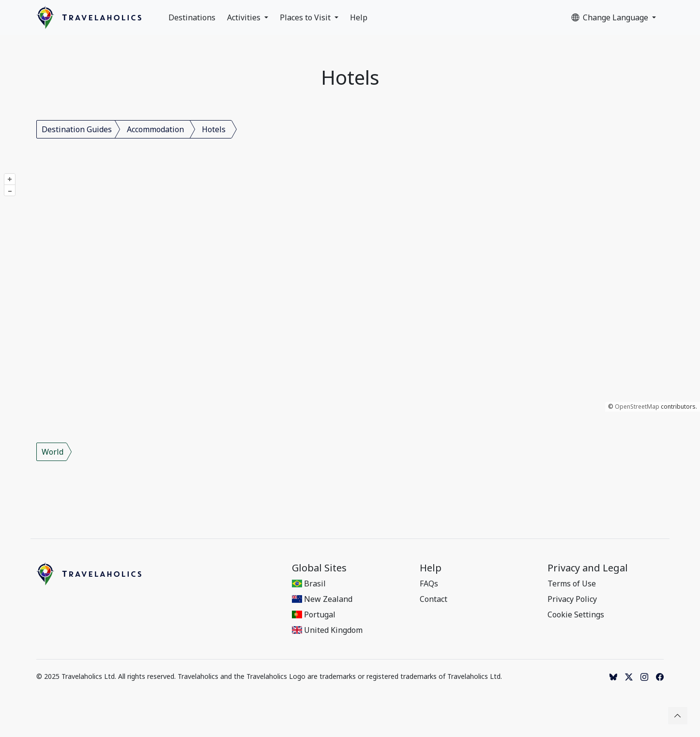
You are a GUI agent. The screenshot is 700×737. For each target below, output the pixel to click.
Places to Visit (306, 17)
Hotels (214, 129)
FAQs (429, 583)
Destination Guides (77, 129)
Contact (434, 599)
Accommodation (155, 129)
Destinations (192, 17)
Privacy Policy (572, 599)
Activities (245, 17)
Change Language (611, 17)
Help (359, 17)
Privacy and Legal (588, 568)
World (53, 452)
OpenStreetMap (637, 407)
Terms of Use (572, 583)
